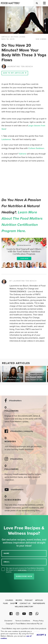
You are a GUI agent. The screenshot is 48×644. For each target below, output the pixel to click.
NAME (6, 553)
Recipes (19, 600)
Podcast (29, 600)
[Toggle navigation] (44, 3)
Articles (39, 600)
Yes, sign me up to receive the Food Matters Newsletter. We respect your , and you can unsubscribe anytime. (25, 570)
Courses (9, 600)
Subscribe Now (24, 576)
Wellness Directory (24, 607)
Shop (14, 603)
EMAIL (7, 562)
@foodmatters (15, 401)
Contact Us (25, 603)
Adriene (23, 154)
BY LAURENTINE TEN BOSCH (23, 281)
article (6, 37)
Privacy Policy (38, 621)
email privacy (22, 570)
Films (5, 603)
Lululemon (6, 139)
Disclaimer (8, 621)
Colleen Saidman (36, 148)
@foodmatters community (22, 431)
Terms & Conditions (23, 621)
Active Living (18, 37)
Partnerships (39, 603)
